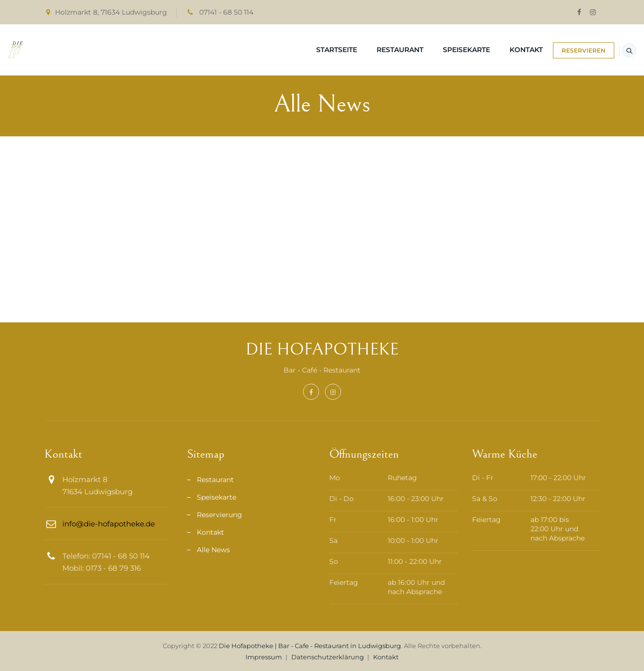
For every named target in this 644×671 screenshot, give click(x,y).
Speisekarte (433, 50)
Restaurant (367, 50)
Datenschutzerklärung (328, 657)
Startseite (303, 50)
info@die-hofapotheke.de (109, 524)
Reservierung (219, 515)
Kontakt (493, 50)
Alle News (213, 550)
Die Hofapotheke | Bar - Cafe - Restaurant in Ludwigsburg (310, 646)
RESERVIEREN (561, 50)
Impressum (264, 657)
